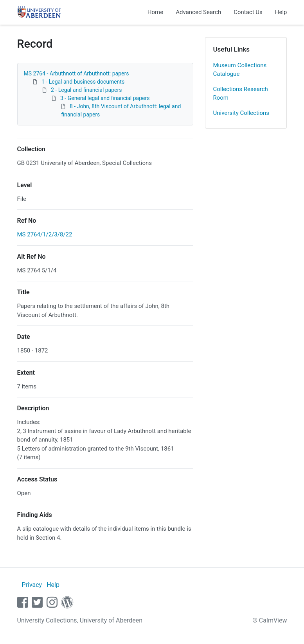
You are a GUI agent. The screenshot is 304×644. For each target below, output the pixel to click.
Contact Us (248, 12)
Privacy (32, 585)
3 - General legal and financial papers (105, 98)
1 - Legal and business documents (83, 82)
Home (155, 12)
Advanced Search (198, 12)
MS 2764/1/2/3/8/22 (45, 234)
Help (281, 12)
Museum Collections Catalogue (240, 70)
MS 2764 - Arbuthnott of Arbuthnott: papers (76, 73)
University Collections (241, 113)
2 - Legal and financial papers (86, 90)
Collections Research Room (241, 94)
